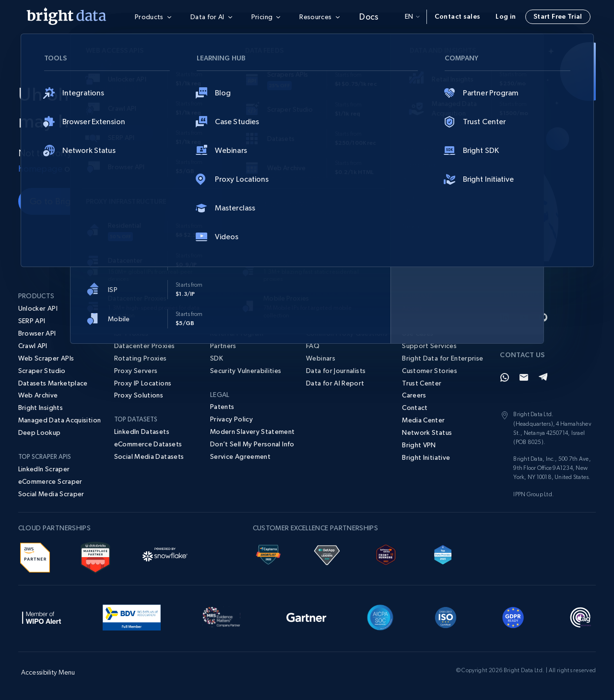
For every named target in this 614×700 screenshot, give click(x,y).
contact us (98, 169)
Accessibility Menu (48, 672)
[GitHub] (543, 317)
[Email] (524, 377)
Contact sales (458, 16)
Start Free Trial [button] (558, 16)
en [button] (412, 16)
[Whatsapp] (505, 377)
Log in (506, 16)
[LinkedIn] (505, 317)
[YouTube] (524, 317)
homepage (41, 169)
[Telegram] (543, 377)
